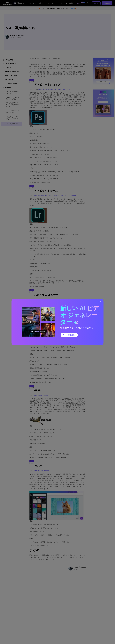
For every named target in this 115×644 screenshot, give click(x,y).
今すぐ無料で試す (69, 335)
